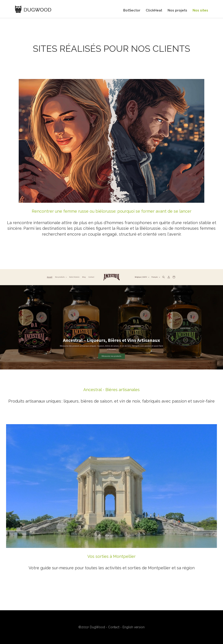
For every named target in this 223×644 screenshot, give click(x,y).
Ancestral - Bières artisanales (111, 390)
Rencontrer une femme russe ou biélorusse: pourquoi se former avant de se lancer (112, 211)
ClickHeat (154, 10)
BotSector (132, 10)
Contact (114, 627)
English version (134, 627)
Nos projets (177, 10)
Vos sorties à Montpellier (111, 556)
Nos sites (200, 10)
